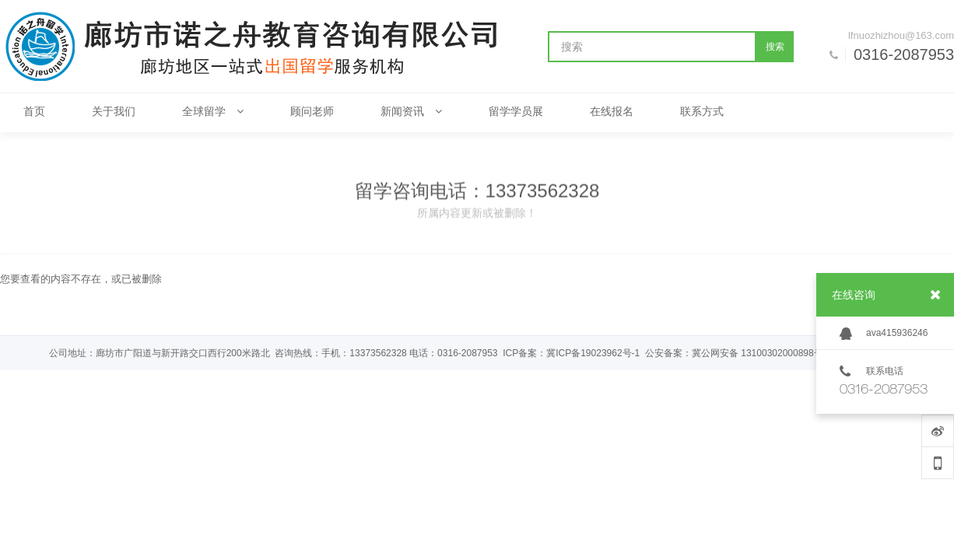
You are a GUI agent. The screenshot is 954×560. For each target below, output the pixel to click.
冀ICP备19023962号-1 (593, 353)
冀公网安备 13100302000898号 (758, 353)
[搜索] (652, 47)
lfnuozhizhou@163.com (901, 35)
